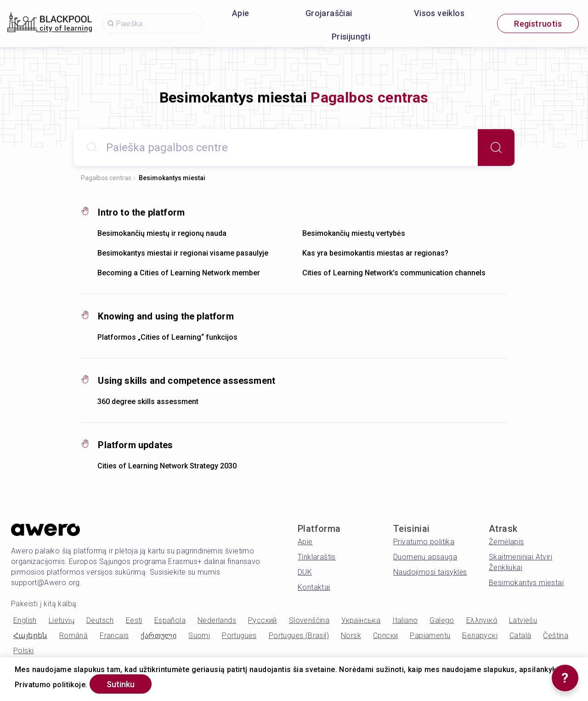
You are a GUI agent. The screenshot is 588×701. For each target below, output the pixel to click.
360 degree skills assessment (148, 402)
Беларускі (480, 635)
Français (114, 635)
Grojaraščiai (329, 13)
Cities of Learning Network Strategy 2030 (167, 466)
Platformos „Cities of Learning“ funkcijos (167, 337)
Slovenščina (309, 620)
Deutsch (100, 620)
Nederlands (217, 620)
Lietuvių (62, 620)
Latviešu (523, 620)
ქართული (158, 635)
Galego (442, 620)
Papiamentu (430, 635)
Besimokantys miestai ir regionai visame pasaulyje (183, 253)
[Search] (496, 148)
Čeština (556, 635)
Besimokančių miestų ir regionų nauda (162, 233)
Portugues (239, 635)
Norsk (351, 635)
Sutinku (121, 684)
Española (170, 620)
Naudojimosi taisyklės (430, 572)
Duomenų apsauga (425, 557)
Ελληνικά (482, 620)
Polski (23, 651)
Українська (361, 620)
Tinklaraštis (317, 557)
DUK (305, 572)
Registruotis (538, 24)
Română (73, 635)
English (25, 620)
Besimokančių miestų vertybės (354, 233)
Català (520, 635)
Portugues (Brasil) (299, 635)
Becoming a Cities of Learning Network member (179, 273)
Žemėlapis (506, 542)
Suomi (199, 635)
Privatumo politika (424, 542)
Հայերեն (30, 635)
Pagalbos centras (106, 178)
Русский (263, 620)
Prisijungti (351, 37)
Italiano (405, 620)
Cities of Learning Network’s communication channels (394, 273)
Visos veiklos (439, 13)
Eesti (134, 620)
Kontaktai (314, 587)
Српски (385, 635)
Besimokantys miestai (172, 178)
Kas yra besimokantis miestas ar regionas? (375, 253)
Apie (241, 13)
